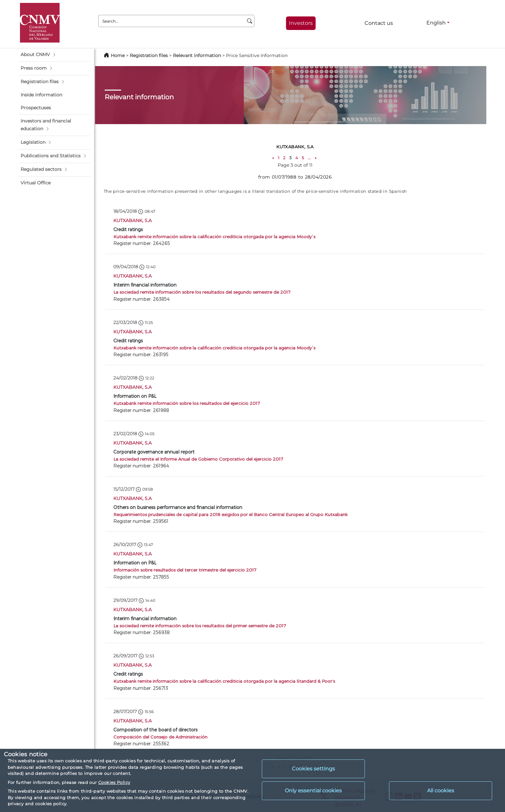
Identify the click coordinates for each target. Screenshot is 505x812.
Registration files (149, 55)
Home (118, 55)
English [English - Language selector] (436, 23)
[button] (54, 55)
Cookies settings (313, 769)
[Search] (250, 21)
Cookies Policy (114, 782)
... (309, 158)
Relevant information (197, 55)
